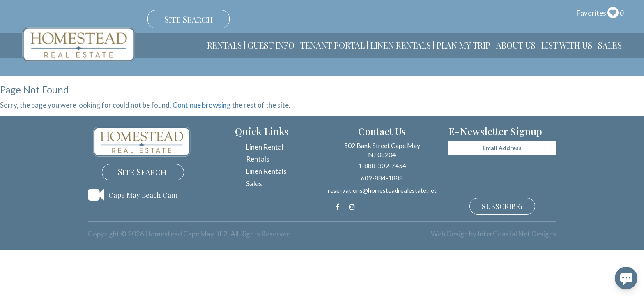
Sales (610, 45)
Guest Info (271, 45)
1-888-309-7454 (382, 166)
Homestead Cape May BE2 (79, 44)
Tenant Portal (332, 45)
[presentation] (503, 173)
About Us (516, 45)
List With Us (567, 45)
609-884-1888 (382, 178)
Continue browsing (202, 105)
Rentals (224, 45)
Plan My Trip (463, 45)
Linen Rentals (401, 45)
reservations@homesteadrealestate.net (382, 190)
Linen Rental (265, 147)
